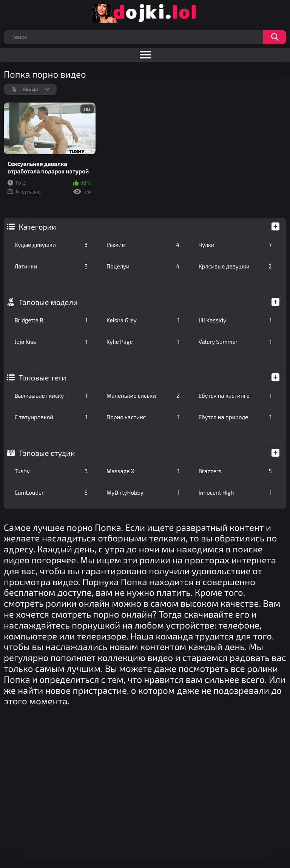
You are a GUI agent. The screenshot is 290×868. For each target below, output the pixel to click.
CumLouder (51, 492)
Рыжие (143, 245)
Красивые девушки (235, 266)
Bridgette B (51, 320)
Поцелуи (143, 266)
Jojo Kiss (51, 342)
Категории (37, 227)
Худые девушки (51, 245)
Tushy (51, 471)
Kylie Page (143, 342)
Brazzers (235, 471)
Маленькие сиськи (143, 396)
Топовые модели (48, 302)
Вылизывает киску (51, 396)
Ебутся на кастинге (235, 396)
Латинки (51, 266)
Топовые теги (42, 377)
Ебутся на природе (235, 417)
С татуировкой (51, 417)
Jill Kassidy (235, 320)
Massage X (143, 471)
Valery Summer (235, 342)
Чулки (235, 245)
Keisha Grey (143, 320)
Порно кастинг (143, 417)
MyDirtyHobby (143, 492)
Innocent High (235, 492)
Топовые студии (47, 453)
